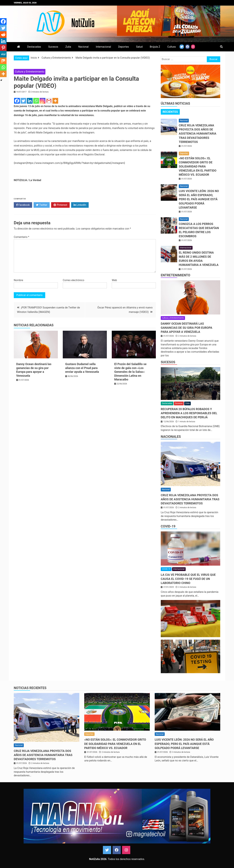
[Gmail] (49, 101)
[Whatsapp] (36, 101)
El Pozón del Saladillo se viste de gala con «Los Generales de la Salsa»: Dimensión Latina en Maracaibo (130, 372)
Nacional (83, 47)
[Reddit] (3, 35)
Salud (139, 47)
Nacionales (171, 437)
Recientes (170, 112)
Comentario (21, 237)
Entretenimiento (175, 275)
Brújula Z (155, 47)
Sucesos (53, 47)
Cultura (171, 47)
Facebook (23, 205)
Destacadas (34, 47)
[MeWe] (3, 54)
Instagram (126, 850)
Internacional (103, 47)
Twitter (42, 205)
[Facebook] (17, 101)
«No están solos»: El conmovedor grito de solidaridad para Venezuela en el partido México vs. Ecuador (198, 166)
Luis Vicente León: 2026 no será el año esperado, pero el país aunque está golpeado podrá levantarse (199, 199)
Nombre (18, 280)
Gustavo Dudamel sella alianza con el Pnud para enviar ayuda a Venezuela (82, 368)
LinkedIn (80, 205)
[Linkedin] (30, 101)
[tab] (170, 112)
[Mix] (3, 61)
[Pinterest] (3, 48)
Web (114, 280)
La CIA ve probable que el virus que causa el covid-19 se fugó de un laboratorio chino (188, 579)
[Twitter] (23, 101)
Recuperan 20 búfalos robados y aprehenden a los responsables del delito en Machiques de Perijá (189, 413)
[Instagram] (43, 101)
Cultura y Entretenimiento (30, 72)
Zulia (68, 47)
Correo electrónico (73, 280)
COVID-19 (168, 526)
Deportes (123, 47)
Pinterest (60, 205)
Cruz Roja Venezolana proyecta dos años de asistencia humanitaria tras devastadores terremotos (198, 134)
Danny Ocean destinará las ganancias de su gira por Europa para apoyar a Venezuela (186, 328)
